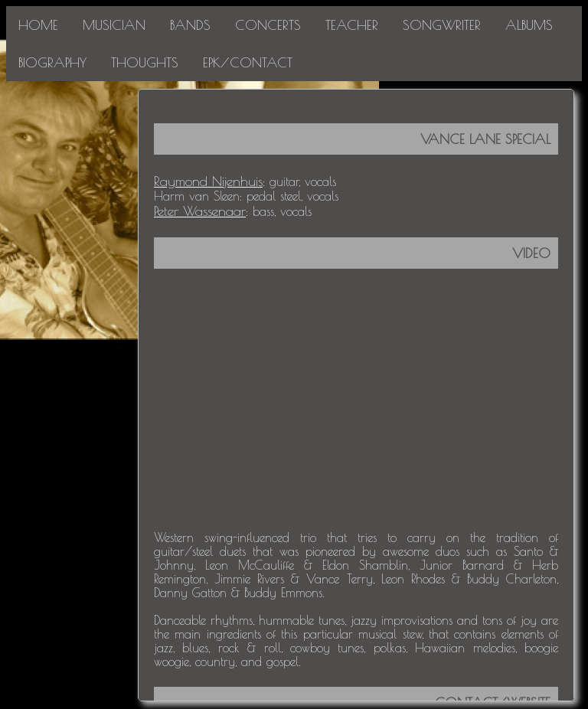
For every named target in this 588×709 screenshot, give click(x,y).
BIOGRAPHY (52, 62)
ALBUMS (529, 25)
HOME (38, 25)
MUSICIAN (114, 25)
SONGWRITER (442, 25)
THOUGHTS (145, 62)
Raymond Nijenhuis (208, 181)
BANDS (190, 25)
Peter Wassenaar (200, 211)
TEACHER (352, 25)
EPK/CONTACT (248, 62)
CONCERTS (268, 25)
